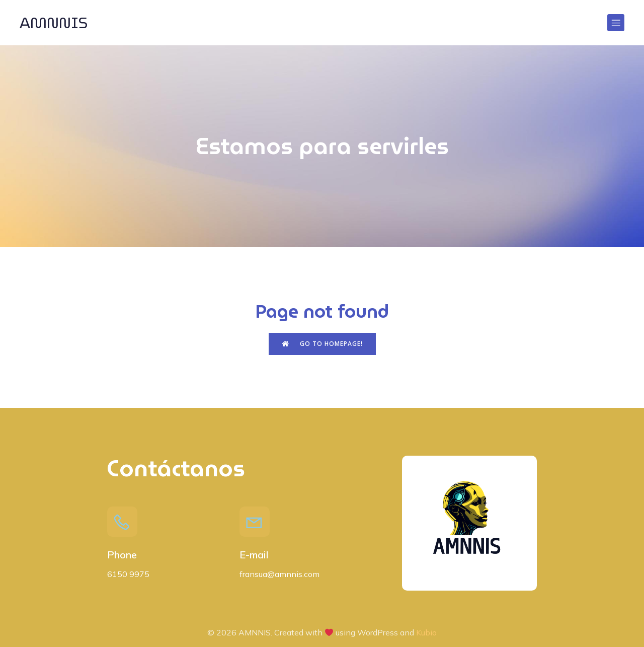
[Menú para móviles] (616, 23)
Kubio (426, 632)
